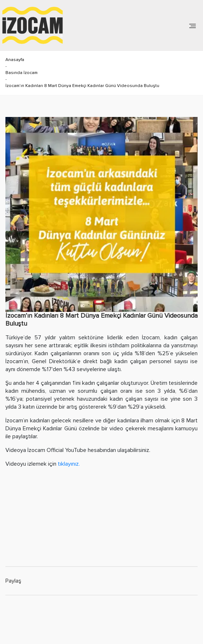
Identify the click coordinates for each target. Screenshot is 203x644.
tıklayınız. (68, 464)
